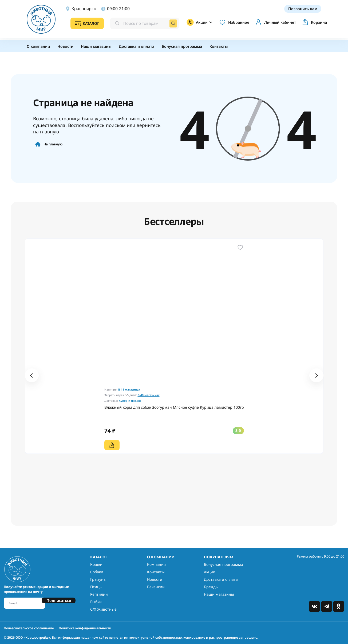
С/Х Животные (103, 609)
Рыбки (96, 602)
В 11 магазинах (129, 389)
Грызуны (98, 579)
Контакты (156, 572)
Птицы (96, 587)
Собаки (97, 572)
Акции (210, 572)
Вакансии (156, 587)
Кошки (96, 564)
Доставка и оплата (221, 579)
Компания (156, 564)
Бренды (211, 587)
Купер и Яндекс (130, 401)
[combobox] (143, 24)
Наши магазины (219, 594)
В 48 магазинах (149, 395)
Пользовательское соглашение (29, 628)
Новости (155, 579)
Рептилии (99, 594)
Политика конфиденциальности (85, 628)
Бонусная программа (224, 564)
